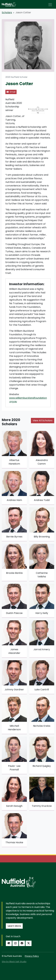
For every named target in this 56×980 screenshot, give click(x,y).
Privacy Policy (32, 956)
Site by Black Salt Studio (14, 962)
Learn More (14, 926)
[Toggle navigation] (50, 5)
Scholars (7, 12)
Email (11, 92)
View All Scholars (43, 421)
